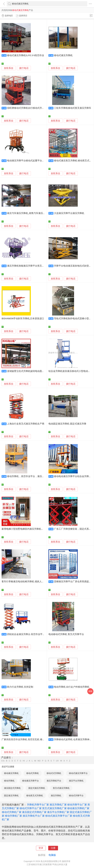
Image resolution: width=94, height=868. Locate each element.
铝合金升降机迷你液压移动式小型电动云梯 (71, 371)
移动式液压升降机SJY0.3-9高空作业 (26, 55)
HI (24, 761)
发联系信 (9, 68)
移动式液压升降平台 (78, 773)
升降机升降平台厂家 (38, 805)
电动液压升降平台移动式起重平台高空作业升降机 (33, 161)
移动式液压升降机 (63, 55)
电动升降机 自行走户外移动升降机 (72, 687)
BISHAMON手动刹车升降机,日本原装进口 (23, 319)
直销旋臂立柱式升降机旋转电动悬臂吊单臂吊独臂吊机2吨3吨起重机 (42, 371)
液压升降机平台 (54, 781)
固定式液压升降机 (37, 788)
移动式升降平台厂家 (31, 808)
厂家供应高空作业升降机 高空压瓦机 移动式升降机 (28, 739)
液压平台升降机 (76, 781)
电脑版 (52, 855)
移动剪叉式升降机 (35, 796)
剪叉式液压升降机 (61, 788)
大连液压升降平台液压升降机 (69, 213)
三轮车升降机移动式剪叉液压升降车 (73, 108)
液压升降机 (56, 796)
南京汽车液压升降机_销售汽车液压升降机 (29, 213)
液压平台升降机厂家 (58, 812)
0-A (3, 761)
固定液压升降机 (11, 796)
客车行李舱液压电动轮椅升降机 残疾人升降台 (25, 582)
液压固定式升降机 (12, 788)
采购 (90, 691)
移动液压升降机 (11, 773)
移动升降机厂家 (13, 816)
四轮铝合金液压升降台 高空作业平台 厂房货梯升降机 (34, 634)
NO (39, 761)
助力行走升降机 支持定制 (20, 687)
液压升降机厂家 (58, 805)
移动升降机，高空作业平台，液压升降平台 (29, 476)
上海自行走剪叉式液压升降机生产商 (26, 424)
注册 (53, 848)
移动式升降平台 (76, 796)
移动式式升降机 (54, 773)
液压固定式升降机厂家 (34, 812)
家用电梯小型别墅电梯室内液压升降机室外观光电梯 (28, 529)
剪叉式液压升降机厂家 (54, 808)
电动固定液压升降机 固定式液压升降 (67, 424)
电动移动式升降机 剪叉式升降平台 (66, 634)
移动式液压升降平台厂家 (59, 816)
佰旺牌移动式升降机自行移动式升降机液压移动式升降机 (36, 108)
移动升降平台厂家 (77, 805)
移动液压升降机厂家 (78, 808)
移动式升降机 (33, 773)
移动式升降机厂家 (12, 812)
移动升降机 (9, 781)
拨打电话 (24, 68)
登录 (41, 848)
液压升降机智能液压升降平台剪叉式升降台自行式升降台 (36, 266)
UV (57, 761)
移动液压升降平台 (30, 781)
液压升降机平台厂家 (34, 816)
